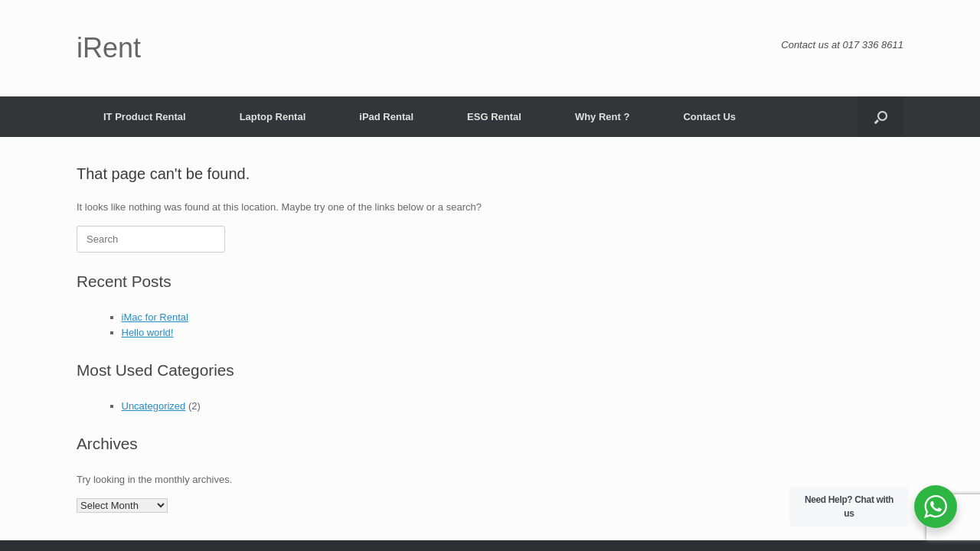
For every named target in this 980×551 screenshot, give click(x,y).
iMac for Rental (155, 317)
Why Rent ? (603, 117)
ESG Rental (494, 117)
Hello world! (148, 333)
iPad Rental (386, 117)
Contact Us (709, 117)
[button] (881, 117)
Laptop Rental (273, 117)
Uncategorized (154, 406)
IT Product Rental (145, 117)
